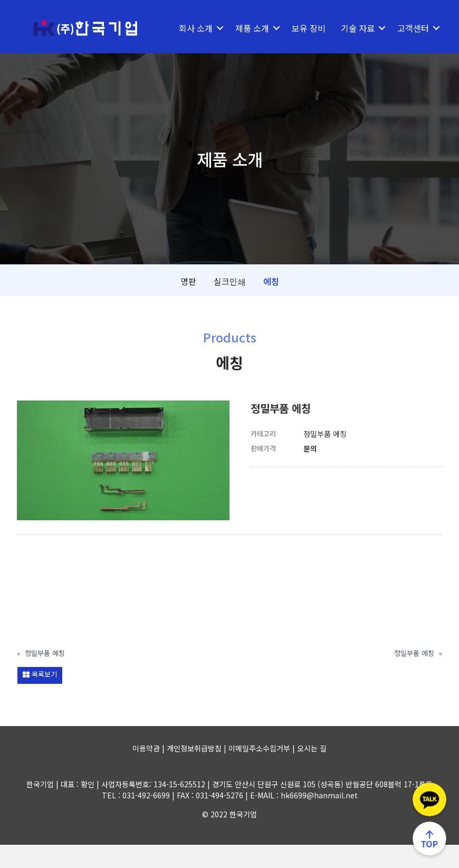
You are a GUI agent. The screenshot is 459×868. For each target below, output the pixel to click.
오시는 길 (312, 771)
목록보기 (40, 697)
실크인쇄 (230, 304)
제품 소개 (252, 28)
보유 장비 (309, 28)
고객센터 (195, 51)
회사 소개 (196, 28)
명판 (188, 304)
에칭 (271, 304)
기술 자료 (358, 28)
